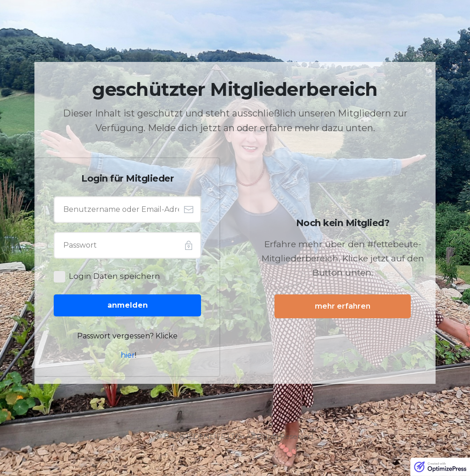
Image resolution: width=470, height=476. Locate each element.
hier (128, 355)
